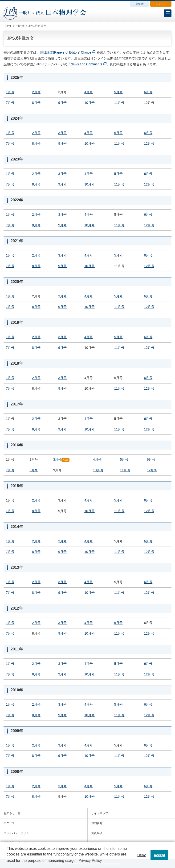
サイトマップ (100, 813)
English (140, 4)
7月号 (10, 103)
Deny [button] (141, 855)
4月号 (89, 92)
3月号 (62, 133)
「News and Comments (85, 64)
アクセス (9, 823)
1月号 (10, 92)
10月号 (90, 103)
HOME (8, 26)
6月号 (148, 92)
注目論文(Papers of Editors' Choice (65, 52)
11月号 (119, 103)
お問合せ (97, 823)
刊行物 (20, 26)
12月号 (149, 143)
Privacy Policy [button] (90, 861)
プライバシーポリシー (18, 833)
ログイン (161, 4)
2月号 (36, 92)
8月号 (36, 103)
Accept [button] (159, 855)
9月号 (62, 103)
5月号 (118, 92)
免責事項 (97, 833)
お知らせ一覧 (12, 813)
